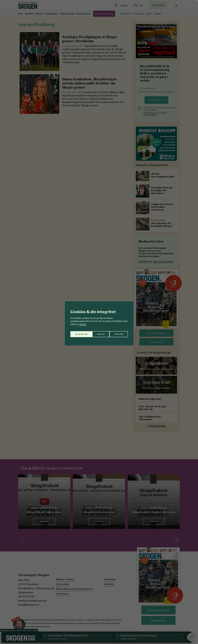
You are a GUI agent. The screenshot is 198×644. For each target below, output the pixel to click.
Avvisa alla (96, 333)
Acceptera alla (117, 333)
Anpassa (78, 333)
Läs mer (83, 324)
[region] (99, 322)
